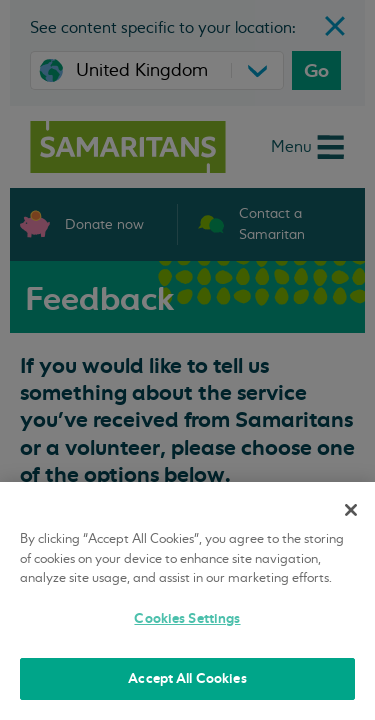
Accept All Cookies (187, 678)
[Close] (351, 510)
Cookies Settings (187, 618)
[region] (187, 601)
